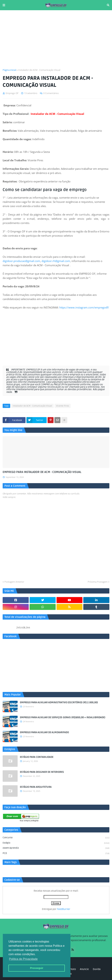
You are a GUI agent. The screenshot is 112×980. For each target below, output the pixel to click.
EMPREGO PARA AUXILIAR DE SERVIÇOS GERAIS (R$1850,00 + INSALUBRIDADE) (63, 717)
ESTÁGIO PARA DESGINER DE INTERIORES (42, 772)
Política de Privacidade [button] (23, 959)
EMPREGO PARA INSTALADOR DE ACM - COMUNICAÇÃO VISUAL (42, 472)
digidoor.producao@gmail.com (21, 261)
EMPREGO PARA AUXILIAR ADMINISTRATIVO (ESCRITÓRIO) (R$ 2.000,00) (59, 702)
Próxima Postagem (98, 582)
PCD (56, 853)
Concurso (56, 838)
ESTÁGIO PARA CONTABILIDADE (37, 757)
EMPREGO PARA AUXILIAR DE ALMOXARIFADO (44, 732)
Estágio (56, 843)
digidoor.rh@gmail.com (56, 261)
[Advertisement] (56, 39)
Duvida (97, 969)
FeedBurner (64, 909)
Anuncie (84, 969)
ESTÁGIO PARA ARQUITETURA (36, 787)
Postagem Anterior (14, 582)
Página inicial (9, 70)
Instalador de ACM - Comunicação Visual (39, 70)
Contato (71, 969)
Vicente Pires (63, 406)
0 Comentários (51, 93)
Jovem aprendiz (56, 848)
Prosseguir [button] (37, 968)
